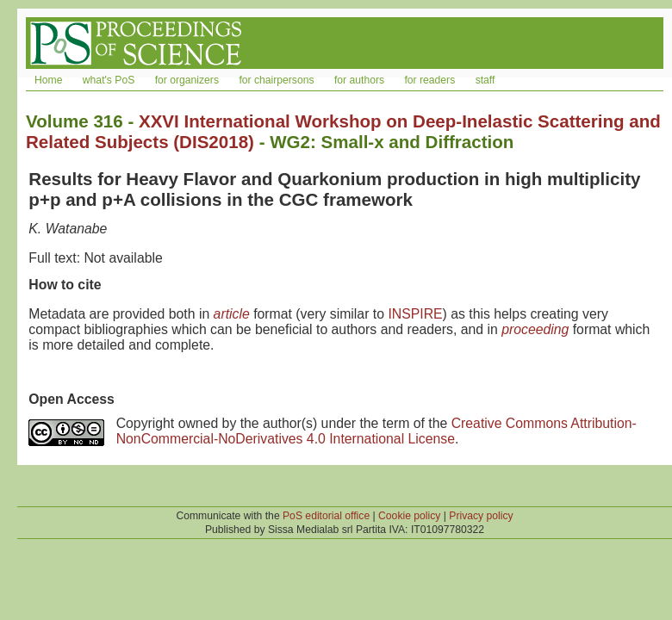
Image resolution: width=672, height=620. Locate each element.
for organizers (187, 80)
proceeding (535, 329)
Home (48, 80)
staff (485, 80)
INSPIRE (415, 314)
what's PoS (109, 80)
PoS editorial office (326, 516)
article (232, 314)
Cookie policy (409, 516)
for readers (429, 80)
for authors (359, 80)
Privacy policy (481, 516)
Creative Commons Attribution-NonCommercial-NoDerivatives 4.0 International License (376, 431)
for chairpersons (276, 80)
